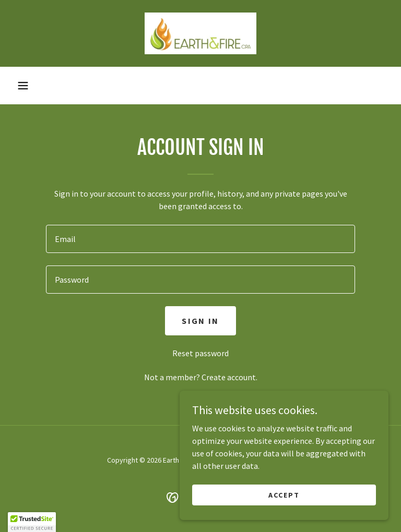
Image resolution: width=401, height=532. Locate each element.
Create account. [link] (229, 377)
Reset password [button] (200, 353)
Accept (284, 494)
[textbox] (200, 239)
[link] (200, 33)
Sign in (200, 321)
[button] (23, 86)
